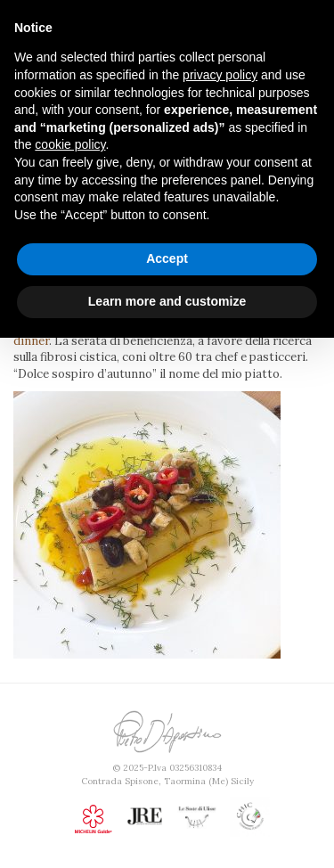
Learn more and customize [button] (167, 301)
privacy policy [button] (220, 75)
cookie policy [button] (70, 144)
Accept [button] (167, 258)
